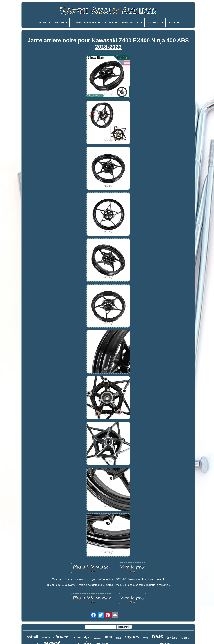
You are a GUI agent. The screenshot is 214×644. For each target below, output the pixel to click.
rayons (132, 636)
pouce (46, 637)
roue (157, 636)
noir (109, 636)
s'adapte (185, 638)
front (145, 638)
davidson (172, 638)
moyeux (98, 638)
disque (76, 637)
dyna (87, 637)
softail (33, 637)
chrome (61, 637)
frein (119, 638)
